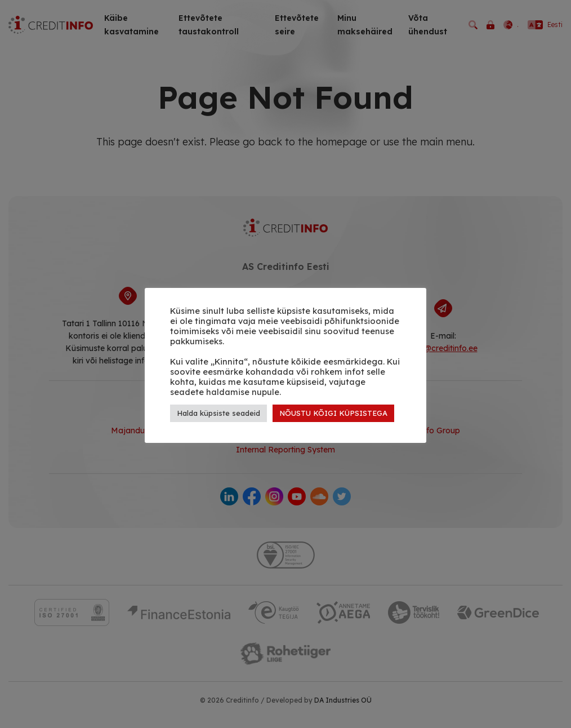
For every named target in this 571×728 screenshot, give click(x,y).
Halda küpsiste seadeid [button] (218, 413)
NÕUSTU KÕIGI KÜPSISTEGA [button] (333, 413)
